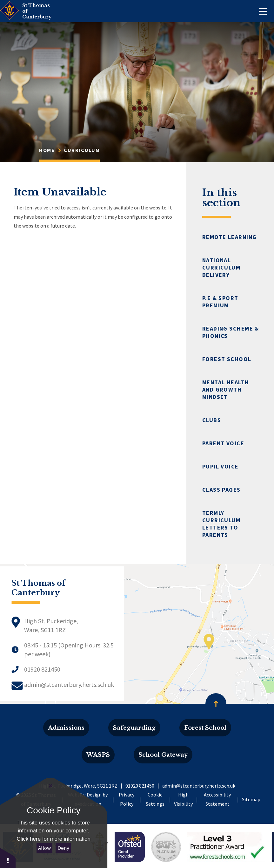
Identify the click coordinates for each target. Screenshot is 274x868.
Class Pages (221, 490)
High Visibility (183, 799)
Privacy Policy (127, 799)
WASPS (98, 755)
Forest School (227, 359)
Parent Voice (223, 443)
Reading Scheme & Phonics (231, 332)
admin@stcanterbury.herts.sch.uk (69, 684)
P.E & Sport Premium (220, 302)
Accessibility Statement (217, 799)
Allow (44, 848)
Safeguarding (134, 728)
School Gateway (163, 755)
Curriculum (82, 150)
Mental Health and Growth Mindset (226, 390)
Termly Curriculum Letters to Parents (221, 524)
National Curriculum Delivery (221, 267)
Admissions (66, 728)
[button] (8, 858)
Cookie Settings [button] (155, 799)
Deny (63, 848)
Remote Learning (230, 237)
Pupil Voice (221, 466)
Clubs (212, 420)
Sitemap (251, 799)
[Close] (51, 786)
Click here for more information (54, 839)
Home (47, 150)
